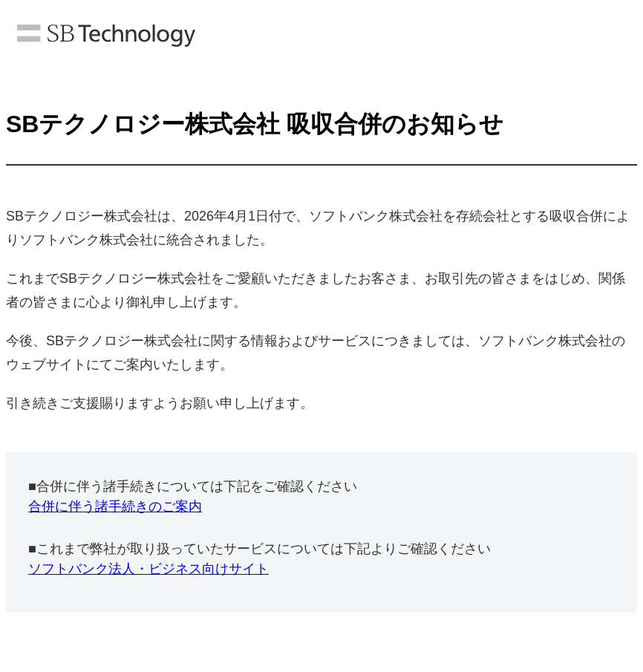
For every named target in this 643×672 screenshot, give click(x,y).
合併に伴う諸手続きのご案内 (115, 506)
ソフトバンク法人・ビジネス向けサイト (148, 569)
